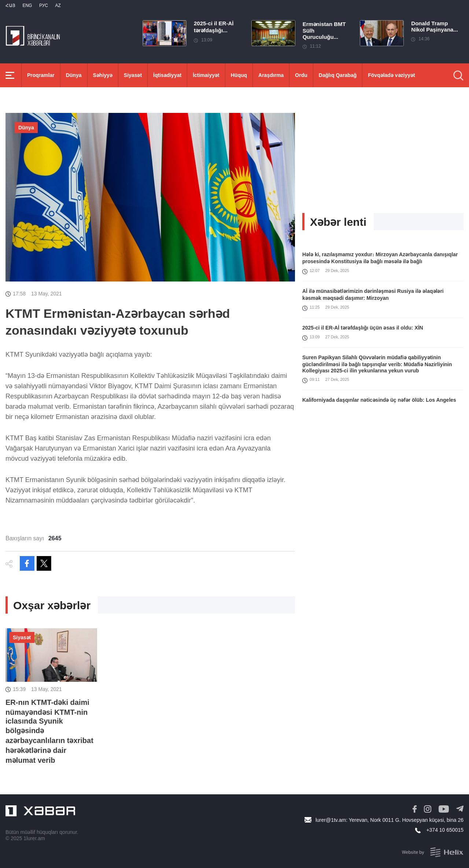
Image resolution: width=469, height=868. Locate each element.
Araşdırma (271, 75)
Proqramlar (41, 75)
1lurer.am (34, 838)
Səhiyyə (103, 75)
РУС (44, 5)
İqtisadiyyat (167, 75)
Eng (27, 5)
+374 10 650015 (445, 830)
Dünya (74, 75)
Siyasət (133, 75)
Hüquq (239, 75)
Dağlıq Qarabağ (338, 75)
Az (58, 5)
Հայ (10, 5)
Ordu (301, 75)
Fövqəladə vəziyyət (391, 75)
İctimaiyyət (206, 75)
